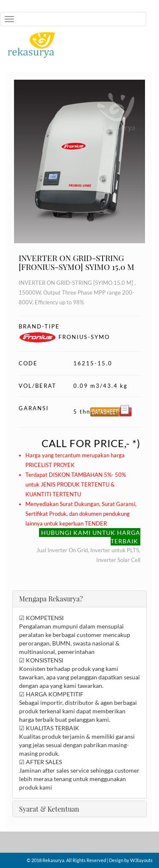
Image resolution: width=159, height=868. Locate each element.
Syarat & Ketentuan (49, 809)
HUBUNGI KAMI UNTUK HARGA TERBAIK (91, 537)
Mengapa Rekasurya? (51, 599)
